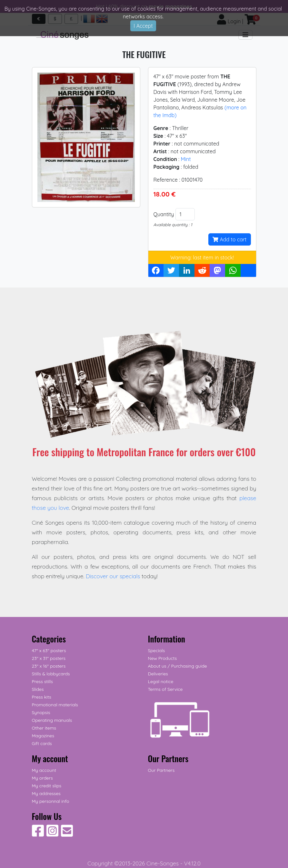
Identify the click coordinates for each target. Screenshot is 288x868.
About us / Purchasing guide (178, 666)
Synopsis (41, 712)
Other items (44, 728)
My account (44, 770)
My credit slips (47, 786)
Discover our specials (113, 576)
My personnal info (51, 801)
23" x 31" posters (49, 658)
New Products (163, 658)
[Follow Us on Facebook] (38, 834)
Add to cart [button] (229, 239)
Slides (38, 689)
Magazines (43, 736)
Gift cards (42, 743)
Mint (186, 159)
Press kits (42, 697)
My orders (42, 778)
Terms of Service (165, 689)
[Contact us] (67, 834)
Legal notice (161, 681)
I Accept (143, 26)
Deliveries (158, 674)
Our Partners (161, 770)
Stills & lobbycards (51, 674)
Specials (157, 651)
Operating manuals (52, 720)
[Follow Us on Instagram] (52, 834)
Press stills (43, 681)
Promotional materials (55, 705)
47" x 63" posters (49, 651)
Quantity (164, 214)
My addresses (46, 793)
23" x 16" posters (49, 666)
